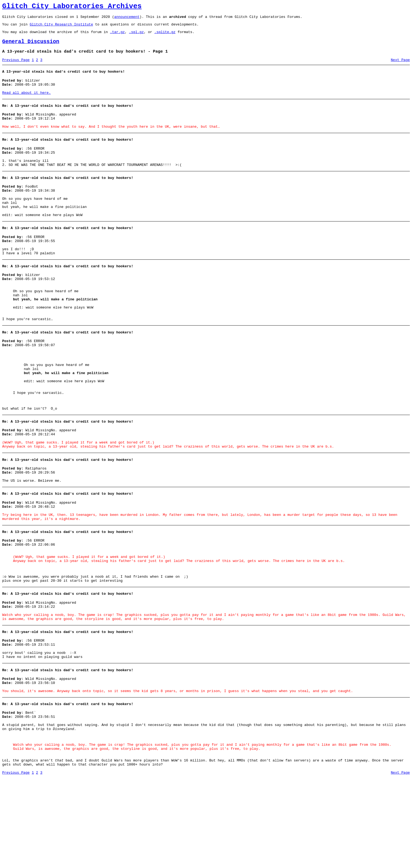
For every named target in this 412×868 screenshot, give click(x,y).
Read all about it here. (26, 102)
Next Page (400, 66)
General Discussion (31, 46)
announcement (127, 19)
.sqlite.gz (165, 36)
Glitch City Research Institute (61, 27)
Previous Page (16, 66)
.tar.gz (117, 36)
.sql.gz (136, 36)
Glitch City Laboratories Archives (72, 7)
